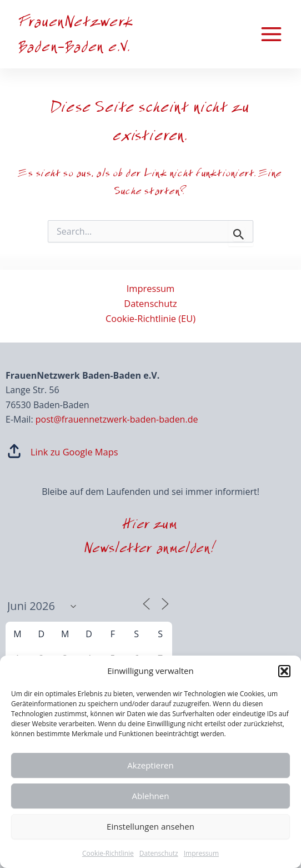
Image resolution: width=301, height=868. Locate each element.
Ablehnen (151, 796)
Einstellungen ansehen (150, 826)
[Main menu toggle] (271, 34)
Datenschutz (159, 853)
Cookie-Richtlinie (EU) (150, 318)
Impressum (201, 853)
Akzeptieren (150, 765)
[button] (284, 671)
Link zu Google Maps (74, 452)
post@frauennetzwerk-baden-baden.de (117, 419)
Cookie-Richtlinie (108, 853)
